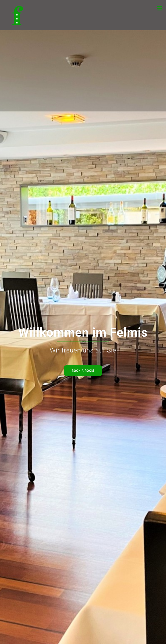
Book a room (83, 371)
